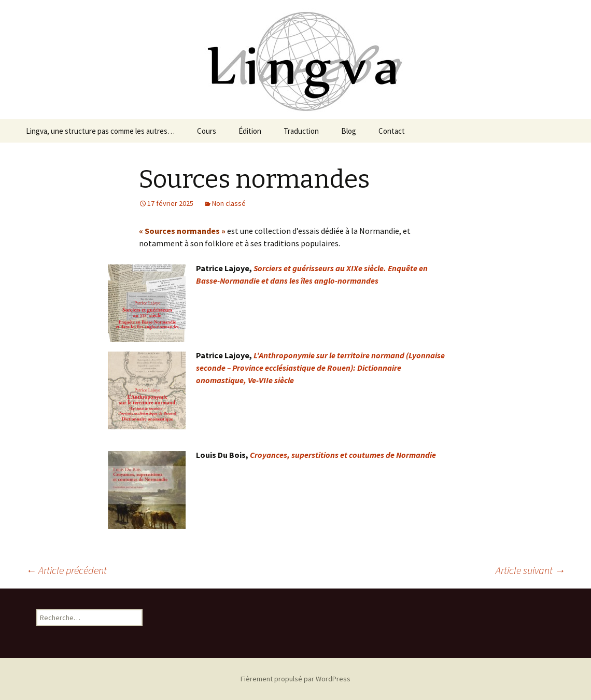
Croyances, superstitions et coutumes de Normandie (343, 455)
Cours (207, 131)
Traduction (301, 131)
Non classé (229, 203)
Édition (250, 131)
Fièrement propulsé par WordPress (295, 679)
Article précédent (66, 570)
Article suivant (530, 570)
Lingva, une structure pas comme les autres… (100, 131)
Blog (349, 131)
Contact (392, 131)
